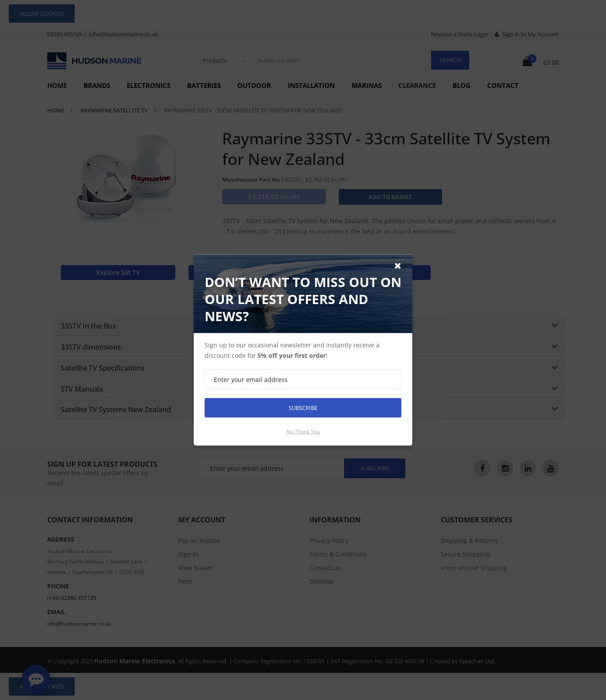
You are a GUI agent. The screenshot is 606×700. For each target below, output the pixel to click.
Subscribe (303, 408)
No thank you (303, 432)
